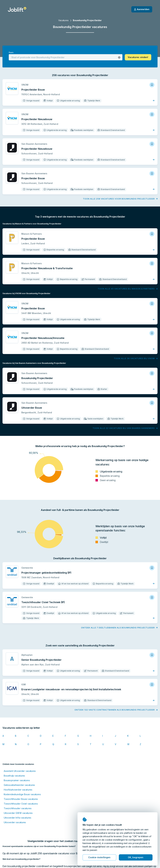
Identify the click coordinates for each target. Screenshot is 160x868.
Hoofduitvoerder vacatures (18, 790)
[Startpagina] (17, 9)
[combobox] (66, 57)
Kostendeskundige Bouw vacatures (22, 794)
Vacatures (63, 20)
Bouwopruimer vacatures (17, 780)
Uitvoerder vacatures (15, 822)
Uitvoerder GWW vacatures (18, 813)
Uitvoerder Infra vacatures (17, 818)
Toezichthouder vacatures (18, 808)
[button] (119, 57)
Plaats (11, 53)
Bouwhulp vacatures (14, 776)
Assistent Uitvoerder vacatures (20, 771)
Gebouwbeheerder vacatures (19, 785)
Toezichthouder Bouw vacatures (21, 799)
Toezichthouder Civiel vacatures (21, 804)
